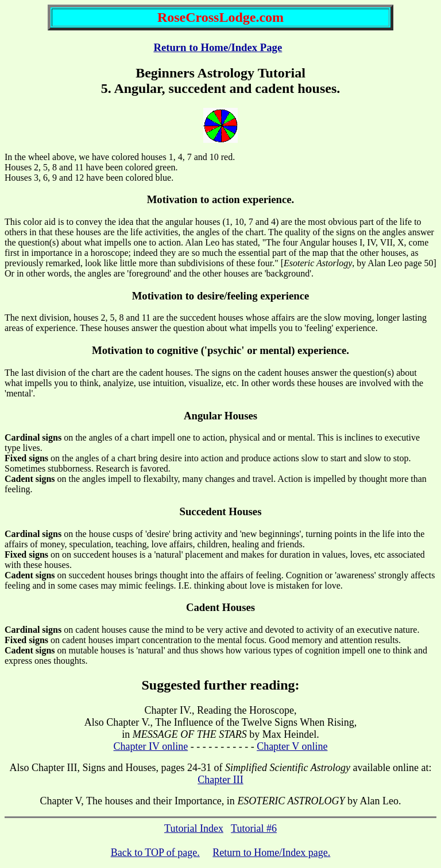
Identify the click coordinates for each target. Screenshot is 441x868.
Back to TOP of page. (155, 853)
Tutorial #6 (254, 828)
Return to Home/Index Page (218, 47)
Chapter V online (292, 746)
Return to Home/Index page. (271, 853)
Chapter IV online (151, 746)
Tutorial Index (194, 828)
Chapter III (220, 780)
